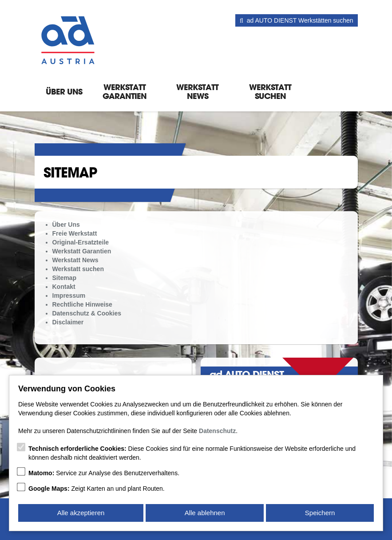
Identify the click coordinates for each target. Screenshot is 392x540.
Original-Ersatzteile (81, 242)
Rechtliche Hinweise (82, 304)
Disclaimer (68, 322)
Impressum (69, 296)
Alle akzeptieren (81, 513)
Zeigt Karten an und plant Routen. (97, 489)
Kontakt (64, 287)
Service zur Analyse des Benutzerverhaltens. (104, 473)
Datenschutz (217, 431)
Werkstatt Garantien (125, 91)
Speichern (320, 513)
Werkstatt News (197, 91)
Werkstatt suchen (270, 91)
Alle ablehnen (205, 513)
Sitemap (64, 278)
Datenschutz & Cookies (87, 313)
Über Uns (64, 91)
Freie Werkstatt (75, 233)
